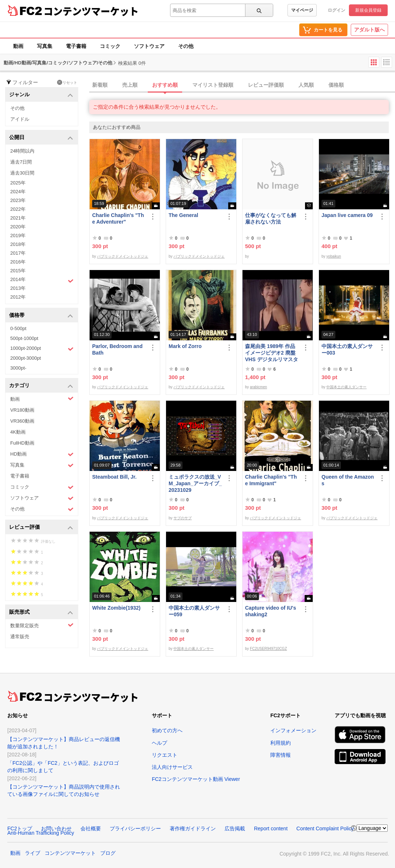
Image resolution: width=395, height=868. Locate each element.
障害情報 (281, 755)
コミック (110, 46)
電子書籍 (76, 46)
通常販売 (20, 637)
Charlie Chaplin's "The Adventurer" (118, 218)
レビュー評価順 (266, 85)
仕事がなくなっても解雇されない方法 (271, 218)
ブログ (108, 853)
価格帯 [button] (41, 316)
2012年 (18, 297)
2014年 (42, 280)
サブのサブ (183, 518)
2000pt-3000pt (26, 358)
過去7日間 (21, 162)
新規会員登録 (368, 10)
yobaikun (334, 256)
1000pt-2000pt (42, 349)
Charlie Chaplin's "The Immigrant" (271, 480)
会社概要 (91, 828)
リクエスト (165, 755)
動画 (18, 46)
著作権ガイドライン (193, 828)
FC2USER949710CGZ (268, 649)
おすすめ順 (165, 85)
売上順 (130, 85)
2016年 (18, 262)
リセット (67, 82)
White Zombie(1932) (116, 608)
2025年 (18, 183)
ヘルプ (159, 743)
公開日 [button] (41, 138)
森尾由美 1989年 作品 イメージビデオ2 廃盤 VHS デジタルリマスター (272, 353)
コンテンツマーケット (91, 11)
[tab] (242, 85)
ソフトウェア (149, 46)
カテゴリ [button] (41, 386)
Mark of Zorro (185, 346)
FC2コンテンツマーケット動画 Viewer (196, 779)
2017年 (18, 253)
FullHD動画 (22, 443)
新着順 (100, 85)
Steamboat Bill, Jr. (114, 477)
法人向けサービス (172, 767)
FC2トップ (20, 828)
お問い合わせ (56, 828)
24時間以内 (22, 151)
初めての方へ (167, 730)
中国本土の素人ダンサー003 (347, 349)
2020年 (18, 227)
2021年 (18, 218)
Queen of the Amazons (348, 480)
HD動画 (42, 454)
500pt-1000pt (24, 338)
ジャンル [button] (41, 95)
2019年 (18, 235)
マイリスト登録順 (213, 85)
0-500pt (18, 328)
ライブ (33, 853)
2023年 (18, 200)
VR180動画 (22, 410)
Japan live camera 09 (347, 215)
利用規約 (281, 743)
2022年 (18, 209)
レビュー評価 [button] (41, 527)
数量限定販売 (42, 625)
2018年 (18, 244)
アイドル (20, 119)
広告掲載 (235, 828)
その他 (186, 46)
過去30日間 (22, 173)
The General (183, 215)
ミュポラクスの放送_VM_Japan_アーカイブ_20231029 (195, 483)
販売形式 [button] (41, 612)
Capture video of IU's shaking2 (270, 611)
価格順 (336, 85)
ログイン (336, 10)
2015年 (18, 271)
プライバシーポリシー (135, 828)
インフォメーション (293, 730)
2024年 (18, 192)
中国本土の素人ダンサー (346, 387)
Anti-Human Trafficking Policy (41, 833)
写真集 (45, 46)
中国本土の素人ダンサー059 (194, 611)
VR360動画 (22, 421)
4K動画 (18, 432)
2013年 (18, 288)
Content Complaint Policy (325, 828)
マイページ (302, 10)
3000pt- (18, 368)
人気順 (306, 85)
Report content (271, 828)
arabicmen (258, 387)
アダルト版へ (369, 30)
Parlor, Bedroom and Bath (117, 349)
